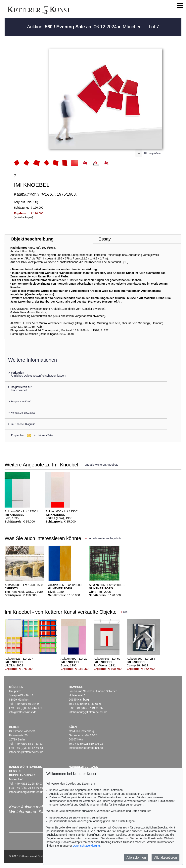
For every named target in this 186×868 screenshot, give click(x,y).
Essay (105, 239)
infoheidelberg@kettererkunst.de (29, 792)
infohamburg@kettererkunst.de (88, 712)
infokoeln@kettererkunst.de (86, 748)
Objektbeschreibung (32, 239)
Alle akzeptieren (165, 858)
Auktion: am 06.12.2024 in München (85, 27)
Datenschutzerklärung (86, 846)
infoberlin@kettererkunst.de (26, 752)
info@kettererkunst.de (23, 712)
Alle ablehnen (136, 858)
